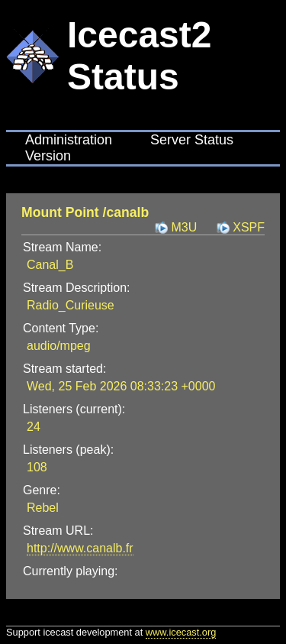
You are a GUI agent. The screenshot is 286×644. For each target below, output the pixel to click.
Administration (69, 140)
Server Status (192, 140)
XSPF (249, 227)
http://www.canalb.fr (80, 548)
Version (48, 156)
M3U (184, 227)
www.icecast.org (181, 632)
